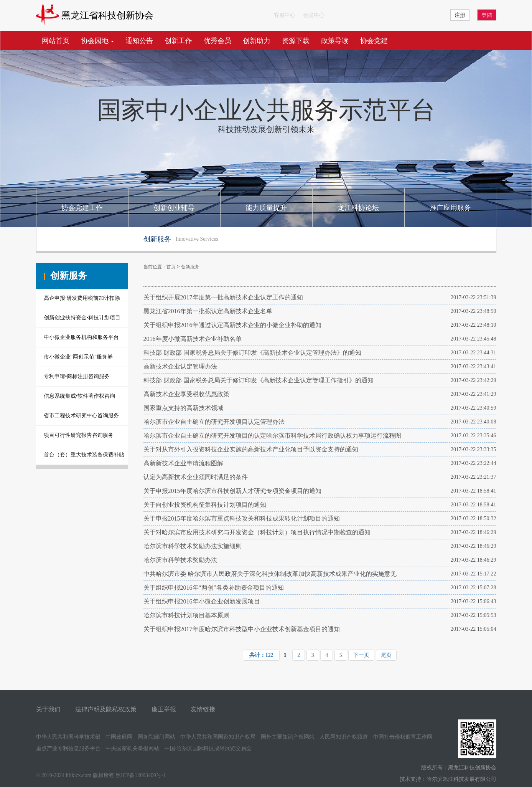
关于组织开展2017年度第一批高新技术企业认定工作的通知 (223, 297)
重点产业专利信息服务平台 (68, 748)
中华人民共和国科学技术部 (68, 737)
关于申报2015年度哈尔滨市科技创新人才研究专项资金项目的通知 (232, 491)
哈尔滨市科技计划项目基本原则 (186, 615)
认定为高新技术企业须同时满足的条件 (196, 477)
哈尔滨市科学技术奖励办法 (180, 560)
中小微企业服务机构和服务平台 (81, 337)
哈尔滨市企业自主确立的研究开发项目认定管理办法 (214, 422)
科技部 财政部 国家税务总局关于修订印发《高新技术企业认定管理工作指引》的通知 (259, 380)
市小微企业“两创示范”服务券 (78, 357)
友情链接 (203, 709)
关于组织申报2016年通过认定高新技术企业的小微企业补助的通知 (232, 325)
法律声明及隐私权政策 (106, 709)
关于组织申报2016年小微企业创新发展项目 (202, 601)
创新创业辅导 (174, 208)
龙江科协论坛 (358, 208)
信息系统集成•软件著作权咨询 (80, 396)
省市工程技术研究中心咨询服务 (81, 416)
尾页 (386, 655)
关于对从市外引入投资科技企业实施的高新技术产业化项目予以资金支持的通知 (251, 449)
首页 (171, 267)
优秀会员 (217, 41)
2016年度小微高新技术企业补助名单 (193, 339)
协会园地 (98, 41)
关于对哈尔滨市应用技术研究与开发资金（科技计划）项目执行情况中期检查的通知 (257, 532)
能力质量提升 (266, 208)
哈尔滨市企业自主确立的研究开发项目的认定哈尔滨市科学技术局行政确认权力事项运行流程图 (272, 436)
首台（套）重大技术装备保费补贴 (84, 455)
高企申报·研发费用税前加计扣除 (82, 298)
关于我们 (48, 709)
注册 (460, 15)
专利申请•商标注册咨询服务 (77, 376)
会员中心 (314, 15)
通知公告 (139, 41)
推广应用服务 (450, 208)
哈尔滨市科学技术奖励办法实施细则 (193, 546)
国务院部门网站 (156, 737)
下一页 (361, 655)
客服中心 (285, 15)
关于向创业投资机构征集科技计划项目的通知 (205, 505)
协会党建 (374, 41)
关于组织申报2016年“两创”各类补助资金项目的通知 (214, 588)
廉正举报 (164, 709)
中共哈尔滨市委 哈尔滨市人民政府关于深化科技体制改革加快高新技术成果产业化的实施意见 (270, 574)
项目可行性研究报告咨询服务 (79, 435)
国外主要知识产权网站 (288, 737)
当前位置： (155, 267)
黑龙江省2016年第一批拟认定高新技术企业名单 (208, 311)
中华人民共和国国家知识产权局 (218, 737)
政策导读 (335, 41)
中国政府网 (119, 737)
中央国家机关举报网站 (132, 748)
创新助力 (257, 41)
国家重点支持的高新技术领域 (183, 408)
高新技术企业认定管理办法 (180, 366)
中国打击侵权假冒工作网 (403, 737)
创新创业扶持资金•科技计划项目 (82, 318)
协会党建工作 (82, 208)
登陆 (487, 15)
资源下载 (296, 41)
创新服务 (190, 267)
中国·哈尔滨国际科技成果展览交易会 (208, 748)
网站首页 (56, 41)
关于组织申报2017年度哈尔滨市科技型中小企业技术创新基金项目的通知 (242, 629)
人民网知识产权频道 (344, 737)
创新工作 (178, 41)
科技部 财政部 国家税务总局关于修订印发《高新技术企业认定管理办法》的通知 (252, 353)
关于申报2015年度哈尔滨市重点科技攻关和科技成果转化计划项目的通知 (242, 518)
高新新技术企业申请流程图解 (183, 463)
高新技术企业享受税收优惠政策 (186, 394)
